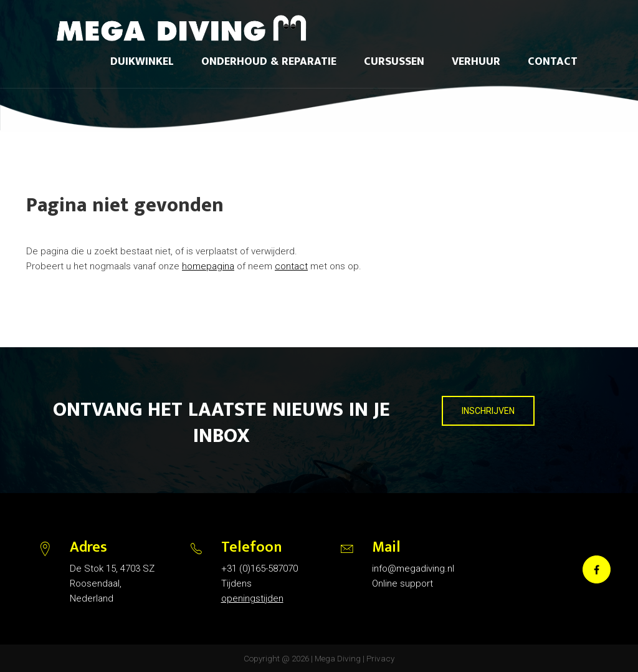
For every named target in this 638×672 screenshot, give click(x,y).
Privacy (380, 658)
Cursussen (394, 62)
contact (291, 266)
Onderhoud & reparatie (269, 62)
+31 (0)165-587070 (259, 569)
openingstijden (252, 598)
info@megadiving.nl (413, 569)
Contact (553, 62)
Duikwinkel (142, 62)
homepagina (208, 266)
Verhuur (476, 62)
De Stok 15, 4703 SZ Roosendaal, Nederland (112, 583)
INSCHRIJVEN (488, 411)
